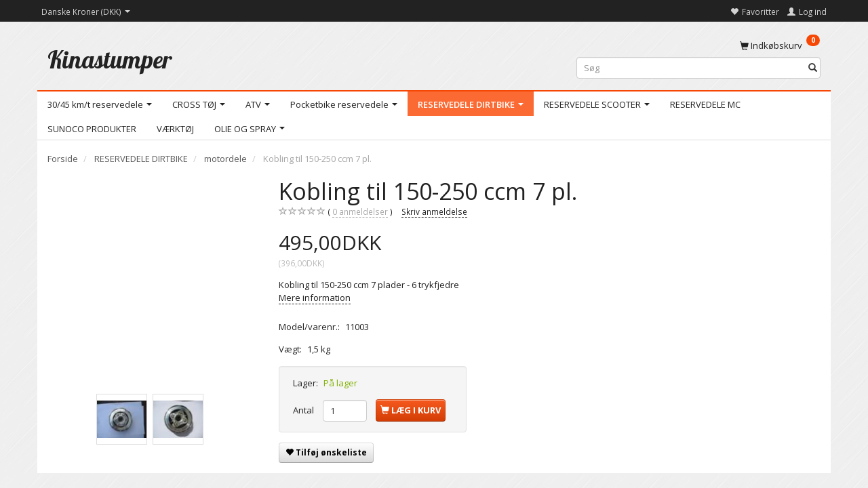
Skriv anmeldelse (434, 211)
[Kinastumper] (110, 59)
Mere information (315, 298)
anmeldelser (360, 212)
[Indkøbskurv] (780, 45)
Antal (304, 410)
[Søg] (813, 68)
